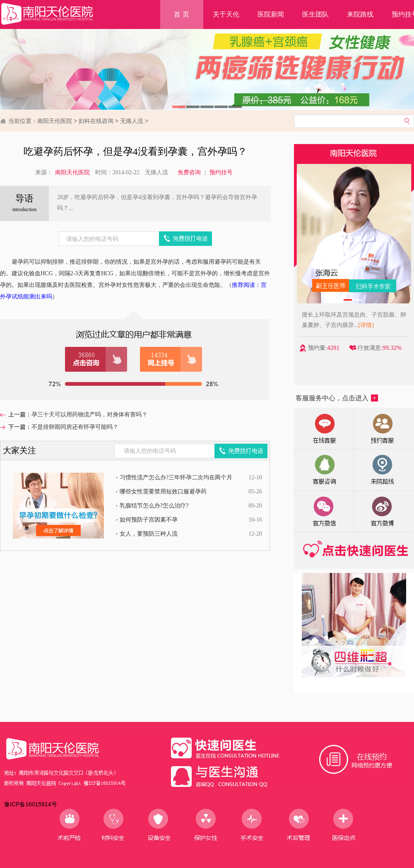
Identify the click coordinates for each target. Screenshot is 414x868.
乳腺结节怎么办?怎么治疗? (154, 506)
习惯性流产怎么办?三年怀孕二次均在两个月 (176, 477)
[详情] (367, 325)
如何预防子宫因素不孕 (149, 520)
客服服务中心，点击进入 (337, 398)
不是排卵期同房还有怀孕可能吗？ (75, 427)
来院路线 (360, 14)
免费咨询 (189, 172)
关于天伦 (226, 14)
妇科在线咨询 (96, 121)
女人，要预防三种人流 (149, 534)
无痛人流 (132, 121)
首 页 (181, 14)
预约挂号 (221, 172)
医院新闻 (271, 14)
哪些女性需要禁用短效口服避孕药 (163, 492)
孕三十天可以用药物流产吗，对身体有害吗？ (89, 415)
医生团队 (315, 14)
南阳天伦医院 (55, 121)
